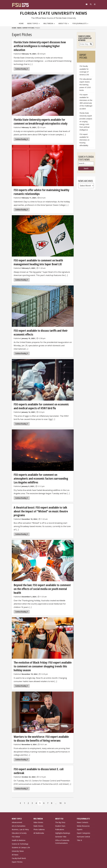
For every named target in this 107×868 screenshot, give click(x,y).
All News (15, 836)
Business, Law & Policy (20, 811)
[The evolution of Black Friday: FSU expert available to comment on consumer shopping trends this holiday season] (43, 624)
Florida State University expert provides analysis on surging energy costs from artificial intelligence (86, 121)
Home (21, 23)
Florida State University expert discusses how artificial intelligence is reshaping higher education (42, 44)
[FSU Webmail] (85, 4)
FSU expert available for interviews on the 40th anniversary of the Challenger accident (86, 102)
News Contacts (83, 804)
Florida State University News (53, 13)
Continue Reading (22, 65)
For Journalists (80, 23)
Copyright (59, 855)
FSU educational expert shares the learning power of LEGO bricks (85, 85)
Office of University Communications (62, 823)
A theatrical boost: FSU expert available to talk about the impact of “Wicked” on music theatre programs (42, 504)
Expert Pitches (28, 28)
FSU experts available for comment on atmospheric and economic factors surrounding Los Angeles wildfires (41, 473)
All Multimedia (39, 815)
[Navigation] (94, 4)
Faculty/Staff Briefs (19, 840)
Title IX (79, 822)
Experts (80, 811)
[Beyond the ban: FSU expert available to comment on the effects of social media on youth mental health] (43, 551)
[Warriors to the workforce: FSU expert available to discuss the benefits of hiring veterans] (43, 698)
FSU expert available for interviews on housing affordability (84, 140)
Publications (60, 811)
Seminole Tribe (61, 818)
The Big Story (60, 804)
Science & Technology (20, 826)
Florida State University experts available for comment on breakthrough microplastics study (39, 117)
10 (60, 785)
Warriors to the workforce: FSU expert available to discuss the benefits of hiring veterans (41, 724)
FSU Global (16, 818)
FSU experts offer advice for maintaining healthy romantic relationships (40, 187)
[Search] (90, 4)
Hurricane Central (83, 818)
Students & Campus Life (21, 829)
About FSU (64, 23)
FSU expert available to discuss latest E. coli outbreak (42, 755)
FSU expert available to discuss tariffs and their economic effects (39, 328)
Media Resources (83, 808)
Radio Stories (38, 808)
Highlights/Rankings (63, 815)
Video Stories (38, 804)
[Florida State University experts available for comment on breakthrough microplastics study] (43, 91)
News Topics (33, 23)
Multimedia (49, 23)
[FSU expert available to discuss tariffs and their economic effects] (43, 301)
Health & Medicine (19, 822)
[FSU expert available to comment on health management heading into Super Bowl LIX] (43, 231)
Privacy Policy (61, 853)
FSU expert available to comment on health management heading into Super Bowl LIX (37, 258)
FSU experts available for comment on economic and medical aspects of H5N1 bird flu (42, 401)
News (19, 28)
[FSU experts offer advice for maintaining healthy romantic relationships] (43, 161)
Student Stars (60, 808)
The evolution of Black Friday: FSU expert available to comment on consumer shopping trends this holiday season (42, 652)
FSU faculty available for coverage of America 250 (84, 70)
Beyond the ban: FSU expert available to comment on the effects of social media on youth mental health (42, 577)
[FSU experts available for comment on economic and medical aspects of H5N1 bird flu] (43, 375)
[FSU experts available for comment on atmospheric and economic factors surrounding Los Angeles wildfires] (43, 445)
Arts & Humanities (19, 808)
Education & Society (19, 815)
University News (18, 833)
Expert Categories (84, 815)
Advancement (17, 804)
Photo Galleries (39, 811)
